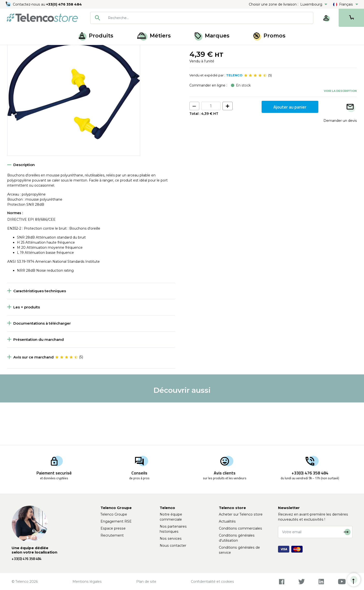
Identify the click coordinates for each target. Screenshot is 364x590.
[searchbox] (209, 18)
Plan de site (146, 582)
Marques (212, 36)
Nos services (171, 539)
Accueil (13, 50)
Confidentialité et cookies (212, 582)
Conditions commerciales (240, 528)
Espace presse (113, 528)
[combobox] (202, 18)
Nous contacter (173, 546)
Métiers (154, 36)
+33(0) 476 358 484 (64, 4)
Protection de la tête (41, 50)
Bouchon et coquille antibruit (86, 50)
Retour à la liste (22, 61)
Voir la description (340, 133)
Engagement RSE (116, 521)
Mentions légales (87, 582)
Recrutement (112, 535)
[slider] (255, 118)
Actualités (227, 521)
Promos (269, 36)
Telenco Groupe (114, 514)
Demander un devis (340, 163)
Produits (96, 36)
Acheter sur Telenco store (241, 514)
